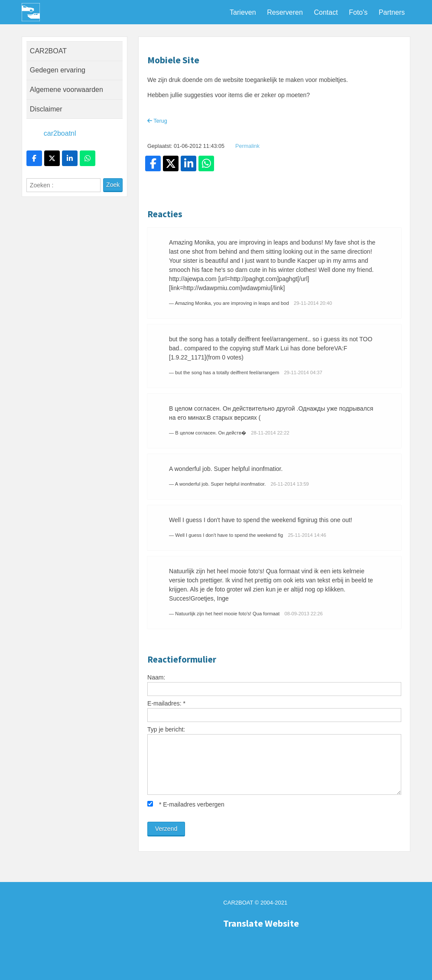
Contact (326, 12)
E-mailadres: (166, 703)
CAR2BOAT (48, 51)
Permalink (247, 146)
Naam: (156, 677)
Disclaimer (46, 109)
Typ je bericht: (166, 729)
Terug (157, 121)
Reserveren (285, 12)
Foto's (358, 12)
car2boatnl (60, 133)
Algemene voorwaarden (67, 90)
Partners (392, 12)
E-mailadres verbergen (186, 804)
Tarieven (243, 12)
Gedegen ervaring (58, 70)
